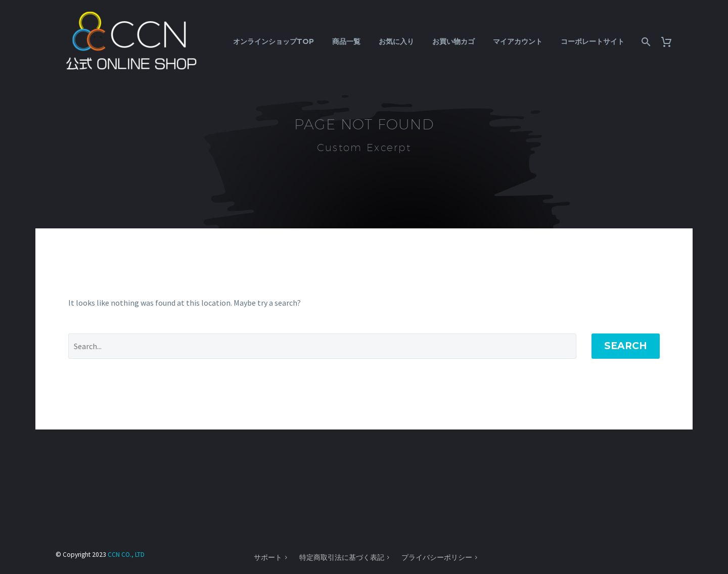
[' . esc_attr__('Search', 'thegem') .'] (322, 346)
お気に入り (396, 41)
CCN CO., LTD (126, 555)
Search (626, 346)
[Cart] (670, 42)
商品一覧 (346, 41)
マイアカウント (518, 41)
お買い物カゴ (453, 41)
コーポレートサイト (593, 41)
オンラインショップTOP (274, 41)
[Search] (645, 42)
